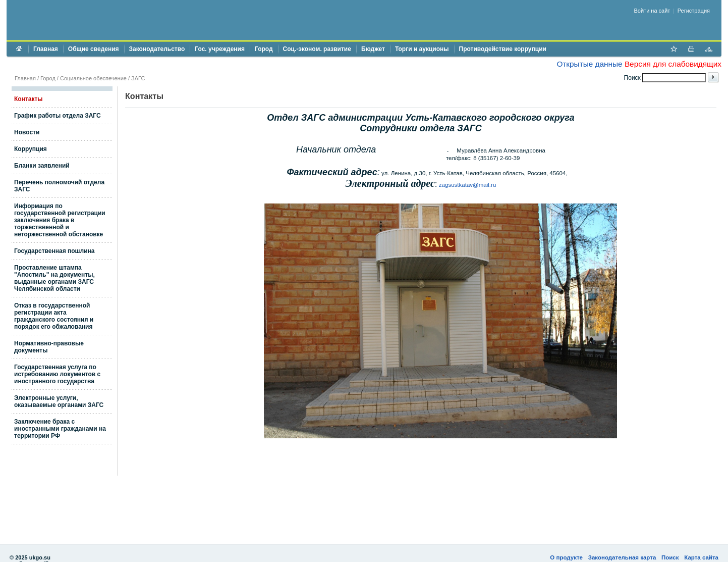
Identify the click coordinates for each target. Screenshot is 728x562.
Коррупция (31, 149)
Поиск (670, 557)
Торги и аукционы (422, 49)
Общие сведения (94, 49)
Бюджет (373, 49)
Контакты (29, 99)
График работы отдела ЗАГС (58, 116)
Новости (27, 132)
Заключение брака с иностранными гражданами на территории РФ (60, 429)
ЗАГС (138, 78)
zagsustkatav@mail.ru (467, 185)
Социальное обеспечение (93, 78)
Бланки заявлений (42, 166)
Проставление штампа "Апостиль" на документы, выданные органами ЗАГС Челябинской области (54, 278)
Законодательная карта (622, 557)
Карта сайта (701, 557)
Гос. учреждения (220, 49)
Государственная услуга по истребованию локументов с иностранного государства (57, 374)
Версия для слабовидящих (673, 64)
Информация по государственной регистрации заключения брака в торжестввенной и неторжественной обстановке (60, 220)
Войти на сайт (652, 11)
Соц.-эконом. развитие (317, 49)
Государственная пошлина (54, 251)
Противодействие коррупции (503, 49)
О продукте (566, 557)
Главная (46, 49)
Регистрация (694, 11)
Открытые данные (589, 64)
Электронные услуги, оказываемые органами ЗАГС (59, 401)
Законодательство (157, 49)
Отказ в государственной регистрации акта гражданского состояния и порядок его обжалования (54, 316)
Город (264, 49)
